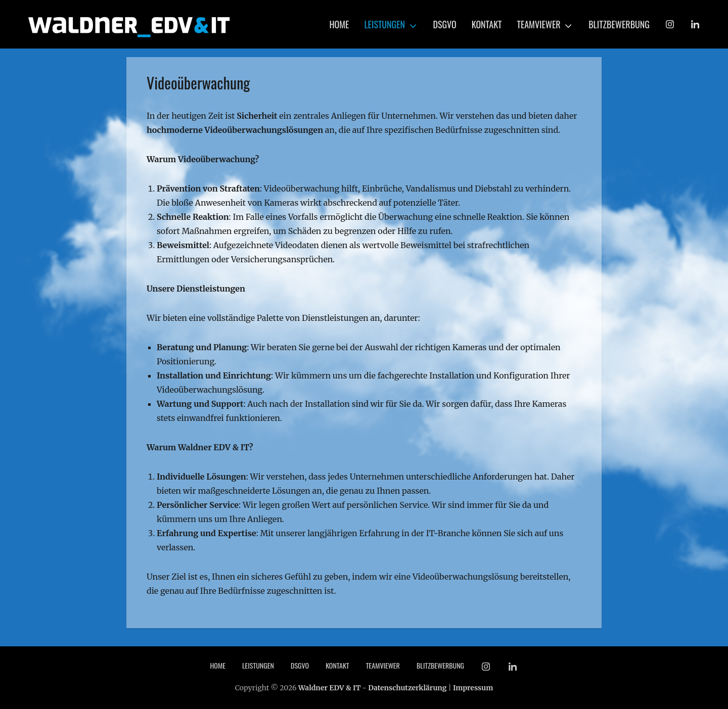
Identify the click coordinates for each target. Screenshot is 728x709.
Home (339, 24)
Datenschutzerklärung (407, 688)
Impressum (473, 688)
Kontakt (487, 24)
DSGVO (445, 24)
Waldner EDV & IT (330, 688)
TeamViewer (539, 24)
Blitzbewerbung (619, 24)
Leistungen (384, 24)
